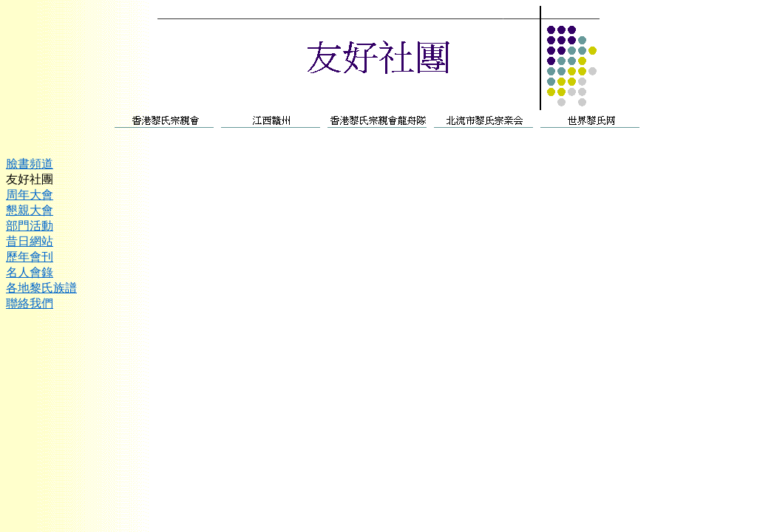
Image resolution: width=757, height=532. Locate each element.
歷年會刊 (30, 257)
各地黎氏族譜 (41, 288)
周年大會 (30, 195)
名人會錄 (30, 272)
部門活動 (30, 226)
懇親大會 (30, 210)
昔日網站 (30, 241)
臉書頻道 (30, 164)
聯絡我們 (30, 303)
